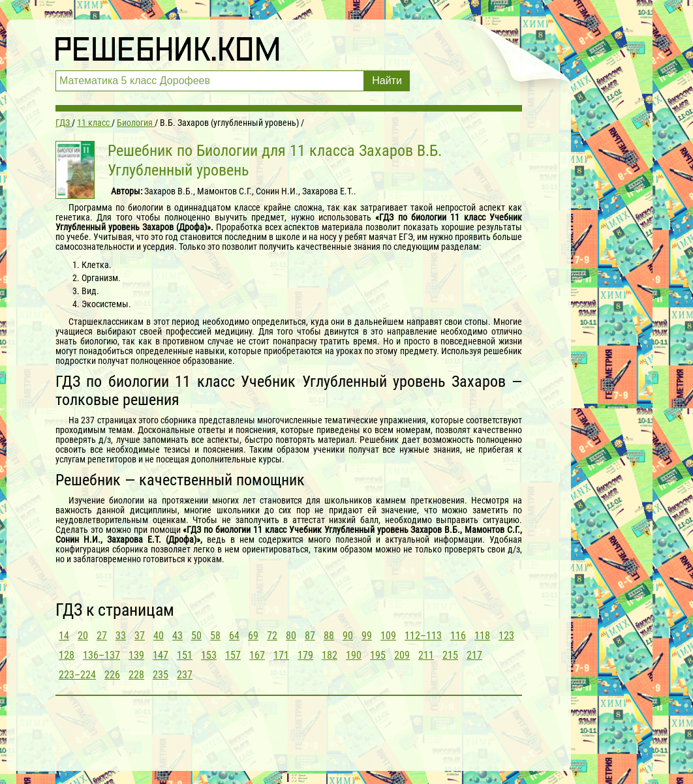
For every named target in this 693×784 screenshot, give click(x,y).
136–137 (101, 655)
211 (426, 655)
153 (209, 655)
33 (121, 636)
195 (378, 655)
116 (458, 636)
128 (67, 655)
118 (482, 636)
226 (112, 675)
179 (305, 655)
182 (330, 655)
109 (388, 636)
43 (177, 636)
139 (136, 655)
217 (474, 655)
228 (136, 675)
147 (161, 655)
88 (329, 636)
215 (450, 655)
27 (102, 636)
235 (161, 675)
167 (257, 655)
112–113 (423, 636)
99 (367, 636)
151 (185, 655)
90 (348, 636)
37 (140, 636)
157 (233, 655)
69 (253, 636)
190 (354, 655)
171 (281, 655)
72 (272, 636)
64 (234, 636)
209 (402, 655)
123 (506, 636)
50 (196, 636)
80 (291, 636)
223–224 (77, 675)
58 (215, 636)
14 (64, 636)
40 (159, 636)
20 (83, 636)
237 (185, 675)
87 (310, 636)
